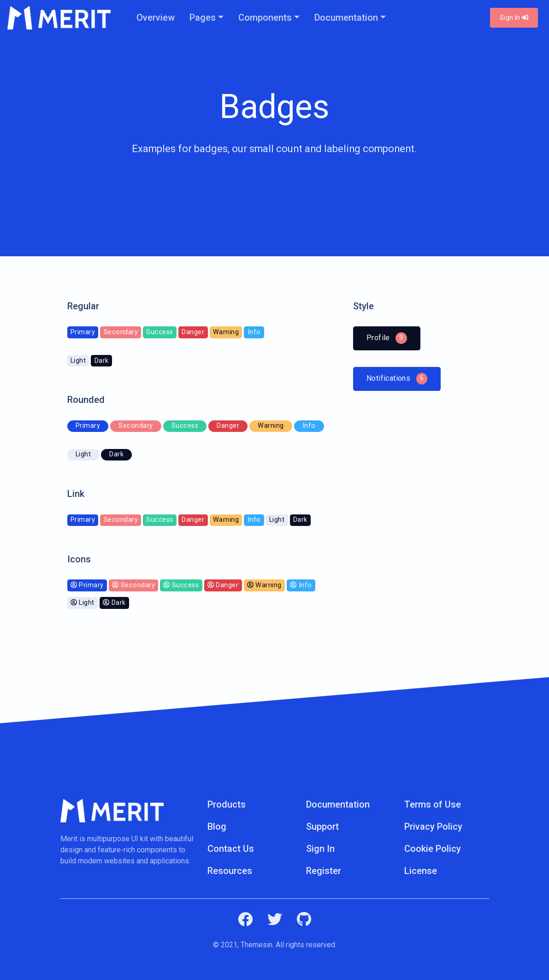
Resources (230, 871)
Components (265, 18)
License (421, 871)
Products (227, 804)
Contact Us (231, 849)
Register (324, 871)
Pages (203, 18)
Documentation (346, 18)
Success (160, 520)
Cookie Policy (433, 849)
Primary (83, 520)
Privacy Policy (433, 827)
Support (322, 827)
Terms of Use (433, 804)
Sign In (514, 18)
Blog (217, 827)
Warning (226, 520)
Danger (193, 520)
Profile (393, 338)
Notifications (397, 378)
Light (277, 520)
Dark (300, 520)
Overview (156, 18)
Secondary (121, 520)
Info (254, 520)
